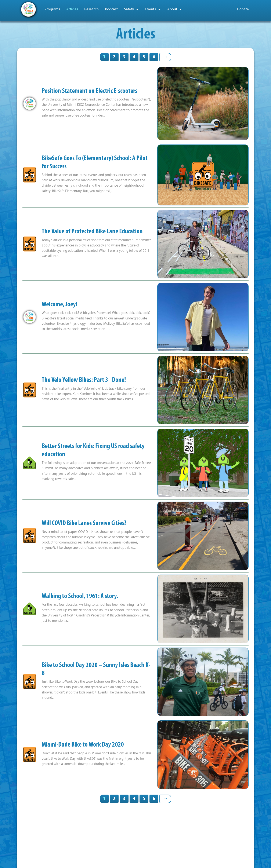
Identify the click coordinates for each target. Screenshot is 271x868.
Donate (243, 9)
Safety (131, 10)
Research (91, 9)
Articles (72, 9)
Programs (52, 9)
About (175, 10)
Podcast (111, 9)
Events (153, 10)
